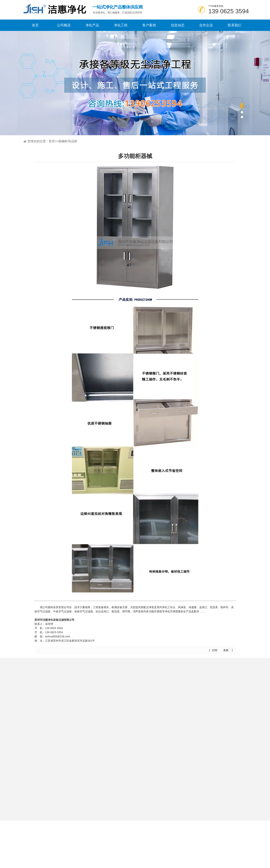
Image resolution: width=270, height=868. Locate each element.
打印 (215, 650)
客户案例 (149, 25)
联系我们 (235, 25)
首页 (35, 25)
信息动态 (178, 25)
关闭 (226, 650)
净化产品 (92, 25)
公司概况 (64, 25)
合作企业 (206, 25)
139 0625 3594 (229, 11)
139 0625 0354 (54, 634)
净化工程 (121, 25)
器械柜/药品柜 (68, 141)
